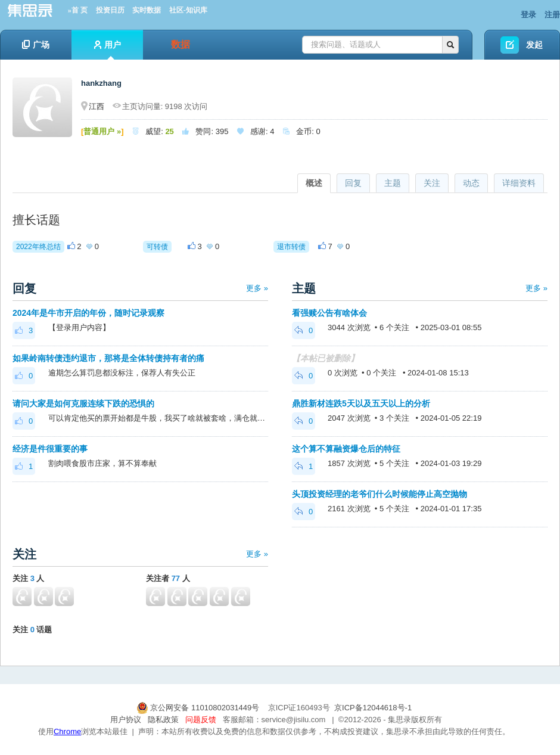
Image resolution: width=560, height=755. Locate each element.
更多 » (257, 288)
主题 (393, 183)
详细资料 (519, 183)
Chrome (67, 731)
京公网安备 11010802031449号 (199, 708)
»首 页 (78, 10)
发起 (534, 45)
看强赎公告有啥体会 (329, 313)
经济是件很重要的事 (50, 449)
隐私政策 (163, 720)
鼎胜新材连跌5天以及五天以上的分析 (361, 403)
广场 (36, 45)
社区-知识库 (188, 10)
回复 (353, 183)
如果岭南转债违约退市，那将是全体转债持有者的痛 (108, 358)
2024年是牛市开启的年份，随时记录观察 (88, 313)
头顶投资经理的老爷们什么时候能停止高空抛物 (379, 494)
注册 (552, 15)
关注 (432, 183)
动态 (471, 183)
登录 (528, 15)
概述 (314, 183)
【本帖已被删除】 (325, 358)
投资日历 (110, 10)
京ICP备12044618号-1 (373, 708)
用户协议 (126, 720)
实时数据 (147, 10)
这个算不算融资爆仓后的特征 (346, 449)
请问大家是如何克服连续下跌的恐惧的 (83, 403)
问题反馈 (201, 720)
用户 (108, 50)
